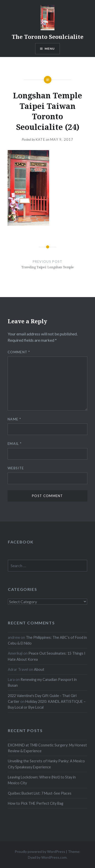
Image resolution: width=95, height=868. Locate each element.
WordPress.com (54, 857)
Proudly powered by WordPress (40, 851)
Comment (19, 352)
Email (15, 444)
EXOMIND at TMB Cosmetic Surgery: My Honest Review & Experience (47, 748)
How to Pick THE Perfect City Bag (36, 803)
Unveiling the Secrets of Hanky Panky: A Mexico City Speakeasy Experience (46, 764)
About (39, 669)
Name (14, 419)
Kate (40, 139)
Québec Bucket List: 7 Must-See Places (40, 793)
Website (16, 468)
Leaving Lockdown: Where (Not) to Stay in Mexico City (42, 780)
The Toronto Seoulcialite (48, 37)
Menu (50, 49)
